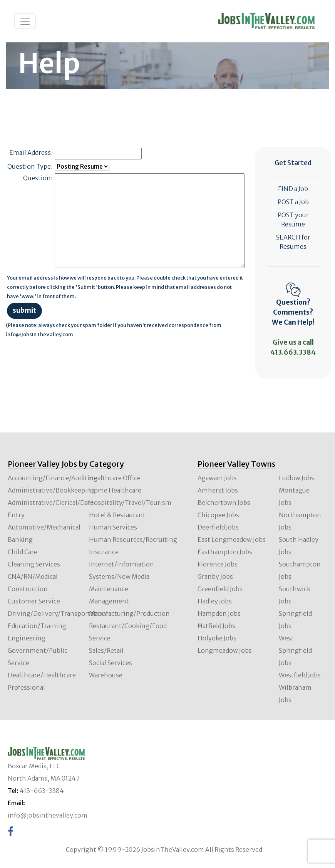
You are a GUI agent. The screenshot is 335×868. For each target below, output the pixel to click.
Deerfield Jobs (218, 527)
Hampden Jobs (219, 613)
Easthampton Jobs (225, 552)
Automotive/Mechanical (44, 527)
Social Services (111, 663)
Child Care (23, 552)
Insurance (104, 552)
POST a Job (293, 202)
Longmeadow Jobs (225, 650)
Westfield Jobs (300, 675)
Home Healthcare (115, 490)
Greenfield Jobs (220, 589)
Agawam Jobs (217, 478)
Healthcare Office (115, 478)
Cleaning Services (34, 564)
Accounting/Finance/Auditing (53, 478)
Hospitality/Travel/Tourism (130, 503)
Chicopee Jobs (218, 515)
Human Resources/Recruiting (133, 540)
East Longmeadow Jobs (232, 540)
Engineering (27, 638)
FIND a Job (293, 189)
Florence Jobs (218, 564)
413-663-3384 (42, 791)
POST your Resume (293, 220)
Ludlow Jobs (296, 478)
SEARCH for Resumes (293, 242)
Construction (28, 589)
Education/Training (37, 626)
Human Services (113, 527)
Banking (20, 540)
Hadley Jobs (215, 601)
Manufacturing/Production (129, 613)
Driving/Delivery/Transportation (57, 613)
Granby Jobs (215, 576)
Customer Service (34, 601)
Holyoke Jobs (217, 638)
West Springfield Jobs (295, 650)
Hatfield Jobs (216, 626)
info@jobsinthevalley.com (48, 815)
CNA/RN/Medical (33, 576)
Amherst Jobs (218, 490)
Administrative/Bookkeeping (51, 490)
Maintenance (109, 589)
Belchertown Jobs (224, 503)
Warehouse (106, 675)
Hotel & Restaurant (117, 515)
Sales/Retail (106, 650)
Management (109, 601)
